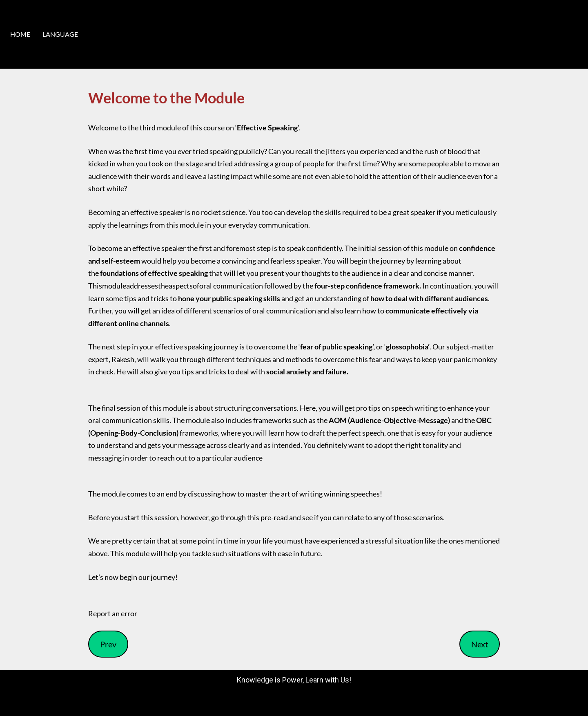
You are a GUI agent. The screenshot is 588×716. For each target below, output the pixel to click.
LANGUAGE (60, 34)
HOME (20, 34)
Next (480, 644)
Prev (108, 644)
